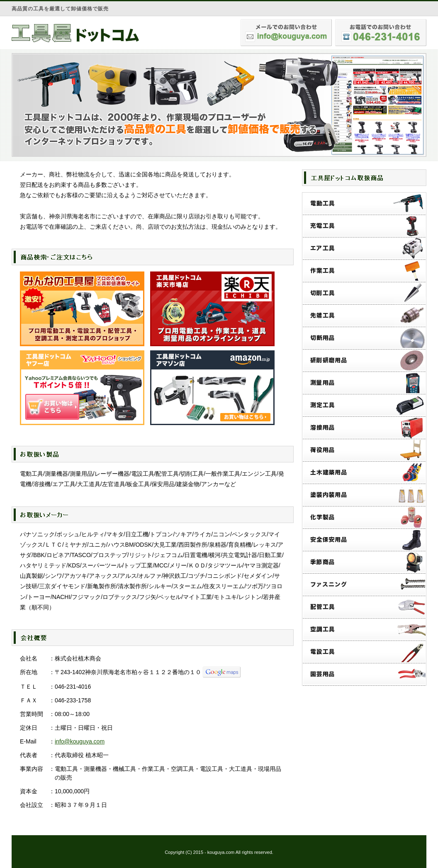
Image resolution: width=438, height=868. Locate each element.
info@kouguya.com (80, 741)
